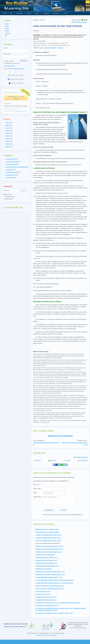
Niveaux (38, 13)
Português (7, 33)
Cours (41, 48)
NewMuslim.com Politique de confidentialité (46, 635)
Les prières (60, 48)
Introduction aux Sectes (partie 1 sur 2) (46, 557)
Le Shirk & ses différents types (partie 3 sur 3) (48, 541)
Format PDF (82, 460)
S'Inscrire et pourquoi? (18, 69)
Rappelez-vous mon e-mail (11, 63)
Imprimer (52, 460)
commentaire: (37, 498)
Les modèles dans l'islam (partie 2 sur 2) (47, 605)
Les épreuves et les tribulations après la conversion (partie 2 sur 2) (54, 613)
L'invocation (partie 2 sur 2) (43, 594)
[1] (51, 129)
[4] (73, 173)
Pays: (35, 493)
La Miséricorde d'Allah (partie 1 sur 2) (46, 597)
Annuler (64, 510)
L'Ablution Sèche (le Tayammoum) (45, 555)
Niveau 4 (36, 20)
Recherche (57, 13)
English (7, 24)
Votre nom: (37, 484)
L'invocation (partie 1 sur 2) (43, 591)
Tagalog (7, 26)
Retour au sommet (81, 457)
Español (7, 29)
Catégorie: (36, 48)
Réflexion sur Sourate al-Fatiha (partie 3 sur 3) (48, 552)
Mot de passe (7, 54)
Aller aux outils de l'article (79, 22)
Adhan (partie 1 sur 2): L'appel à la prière (47, 529)
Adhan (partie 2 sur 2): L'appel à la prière (47, 532)
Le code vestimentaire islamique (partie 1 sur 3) (49, 577)
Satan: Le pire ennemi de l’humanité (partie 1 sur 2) (50, 586)
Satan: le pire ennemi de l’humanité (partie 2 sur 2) (50, 589)
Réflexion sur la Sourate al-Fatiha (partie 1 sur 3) (49, 546)
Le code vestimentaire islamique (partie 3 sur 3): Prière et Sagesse (54, 583)
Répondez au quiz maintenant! (60, 436)
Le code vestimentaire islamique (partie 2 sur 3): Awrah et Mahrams (54, 580)
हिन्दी (6, 36)
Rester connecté (9, 61)
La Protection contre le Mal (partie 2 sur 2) (47, 566)
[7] (77, 251)
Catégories (47, 13)
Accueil (5, 13)
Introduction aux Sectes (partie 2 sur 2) (46, 560)
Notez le (37, 460)
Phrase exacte (8, 199)
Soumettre (49, 510)
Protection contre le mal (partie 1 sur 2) (46, 563)
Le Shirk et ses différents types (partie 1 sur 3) (48, 535)
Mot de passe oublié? (9, 66)
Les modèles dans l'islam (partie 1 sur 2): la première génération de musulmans (58, 603)
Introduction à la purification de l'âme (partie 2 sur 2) (50, 574)
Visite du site (19, 13)
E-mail (5, 48)
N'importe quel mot (9, 197)
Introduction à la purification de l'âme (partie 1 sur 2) (50, 572)
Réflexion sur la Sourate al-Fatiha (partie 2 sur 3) (49, 549)
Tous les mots (8, 194)
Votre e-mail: (37, 489)
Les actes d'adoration (50, 48)
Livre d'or (66, 13)
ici (82, 515)
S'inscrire (29, 13)
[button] (4, 123)
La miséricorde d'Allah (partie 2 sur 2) (46, 600)
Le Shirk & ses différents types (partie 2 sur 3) (48, 538)
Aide (11, 13)
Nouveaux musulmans (17, 6)
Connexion (24, 61)
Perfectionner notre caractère (44, 569)
